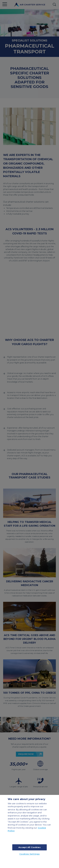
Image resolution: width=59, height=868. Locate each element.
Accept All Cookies (29, 847)
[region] (29, 831)
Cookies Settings (29, 854)
